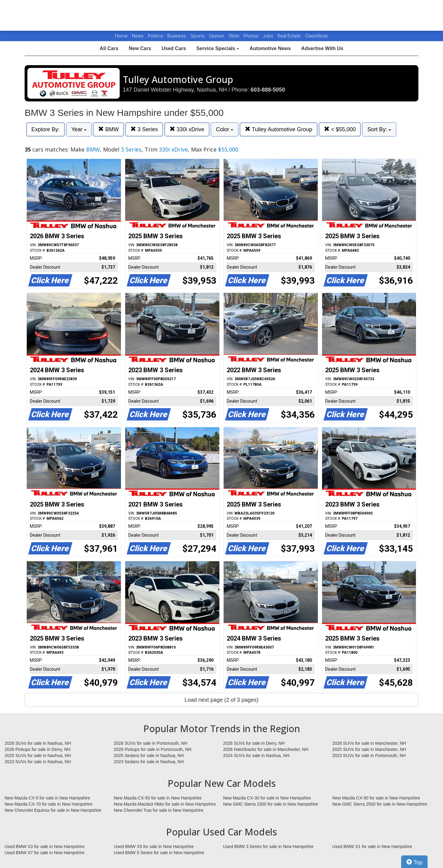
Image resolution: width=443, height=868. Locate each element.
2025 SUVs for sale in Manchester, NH (369, 749)
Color (225, 129)
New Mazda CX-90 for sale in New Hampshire (376, 798)
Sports (198, 36)
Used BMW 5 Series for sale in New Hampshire (159, 853)
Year (79, 129)
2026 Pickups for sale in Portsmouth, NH (153, 749)
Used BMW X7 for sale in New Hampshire (45, 853)
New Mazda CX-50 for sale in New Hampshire (158, 798)
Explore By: (46, 129)
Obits (235, 36)
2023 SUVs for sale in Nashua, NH (38, 762)
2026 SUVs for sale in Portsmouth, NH (151, 743)
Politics (156, 36)
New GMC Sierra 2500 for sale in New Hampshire (380, 804)
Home (121, 36)
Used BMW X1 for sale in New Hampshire (372, 846)
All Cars (109, 48)
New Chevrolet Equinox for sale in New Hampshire (53, 810)
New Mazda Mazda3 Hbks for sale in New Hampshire (165, 804)
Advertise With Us (322, 48)
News (138, 36)
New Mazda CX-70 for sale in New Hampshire (49, 804)
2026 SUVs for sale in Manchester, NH (369, 743)
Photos (252, 36)
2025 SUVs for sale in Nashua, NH (38, 756)
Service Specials (218, 48)
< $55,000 (340, 129)
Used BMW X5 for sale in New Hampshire (154, 846)
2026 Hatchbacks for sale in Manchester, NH (266, 749)
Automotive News (270, 48)
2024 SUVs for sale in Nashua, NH (256, 756)
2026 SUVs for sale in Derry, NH (254, 743)
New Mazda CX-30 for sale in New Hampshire (267, 798)
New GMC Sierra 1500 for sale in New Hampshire (271, 804)
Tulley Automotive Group (279, 129)
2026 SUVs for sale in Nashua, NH (38, 743)
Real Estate (290, 36)
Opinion (217, 36)
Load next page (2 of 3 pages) (221, 700)
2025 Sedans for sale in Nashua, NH (149, 756)
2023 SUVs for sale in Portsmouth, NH (369, 756)
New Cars (140, 48)
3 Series (144, 129)
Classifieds (317, 36)
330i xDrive (187, 129)
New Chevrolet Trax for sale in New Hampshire (159, 810)
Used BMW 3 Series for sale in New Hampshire (268, 846)
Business (177, 36)
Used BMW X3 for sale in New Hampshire (45, 846)
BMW (108, 129)
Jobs (269, 36)
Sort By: (379, 129)
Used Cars (174, 48)
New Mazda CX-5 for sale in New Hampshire (47, 798)
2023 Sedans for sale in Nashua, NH (149, 762)
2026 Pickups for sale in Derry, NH (38, 749)
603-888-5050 (268, 90)
